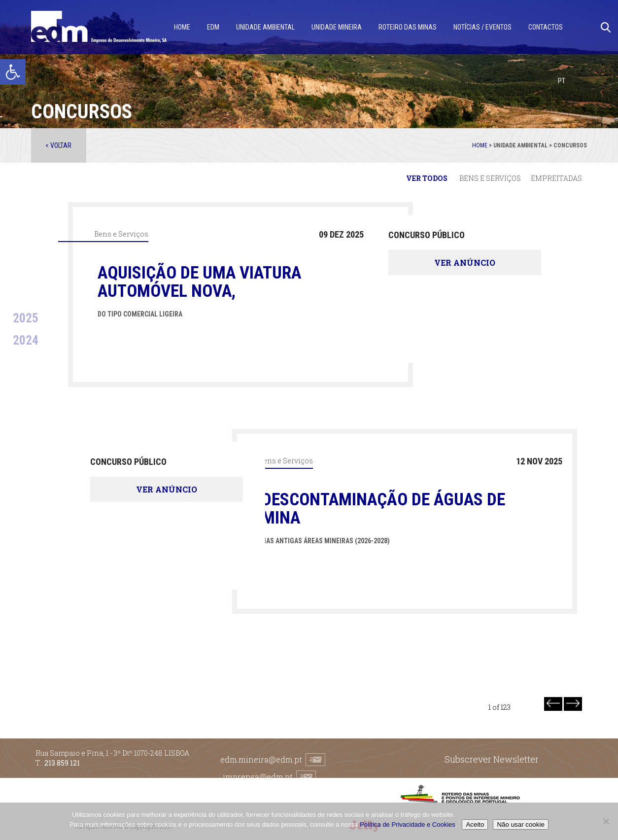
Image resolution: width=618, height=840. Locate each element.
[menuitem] (562, 81)
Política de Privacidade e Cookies (408, 824)
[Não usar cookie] (606, 821)
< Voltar (58, 145)
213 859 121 (62, 763)
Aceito (475, 824)
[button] (13, 72)
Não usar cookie (520, 824)
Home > (483, 145)
